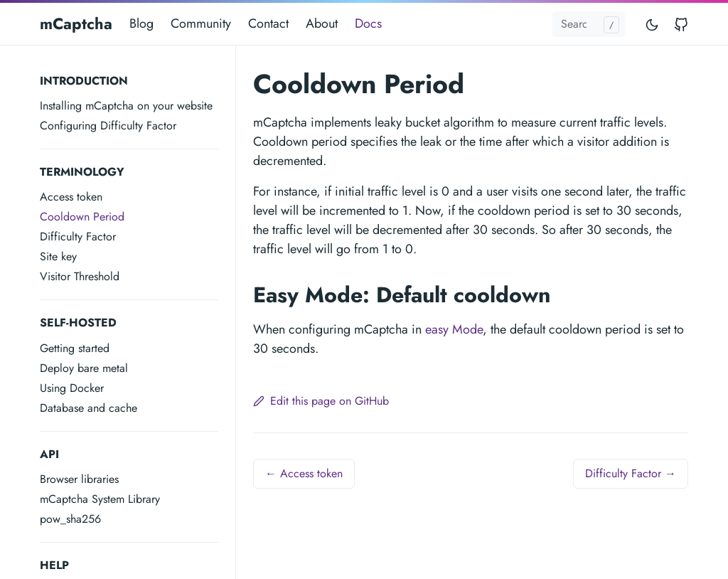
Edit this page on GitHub (321, 401)
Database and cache (89, 408)
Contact (268, 23)
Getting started (75, 348)
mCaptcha (76, 23)
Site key (58, 256)
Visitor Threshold (80, 276)
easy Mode (454, 329)
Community (201, 23)
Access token (71, 197)
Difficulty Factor (78, 237)
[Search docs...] (589, 24)
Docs (368, 23)
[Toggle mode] (653, 24)
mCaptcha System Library (100, 499)
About (322, 23)
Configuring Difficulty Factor (108, 126)
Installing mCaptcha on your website (126, 106)
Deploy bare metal (84, 368)
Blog (141, 23)
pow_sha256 (70, 519)
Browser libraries (79, 479)
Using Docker (72, 388)
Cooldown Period (82, 217)
